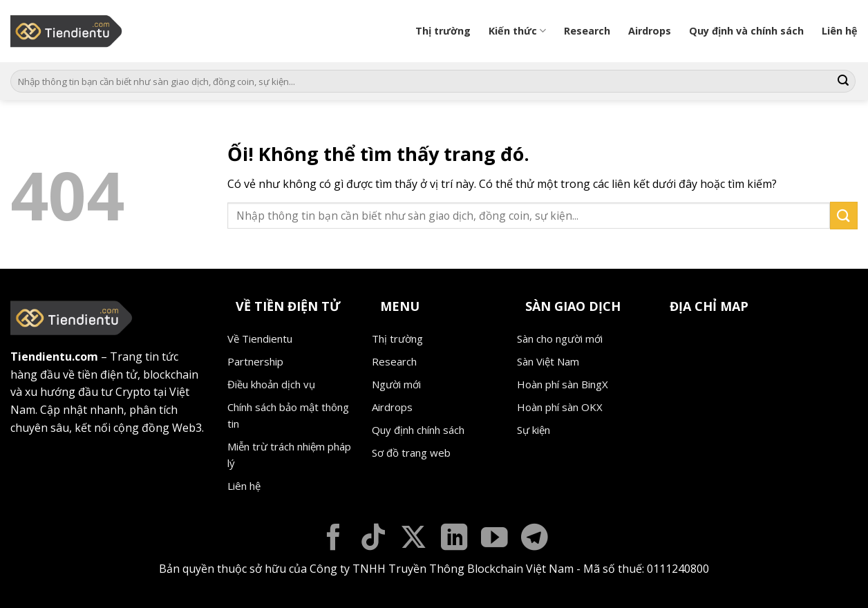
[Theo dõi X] (414, 539)
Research (587, 31)
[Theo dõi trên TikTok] (374, 539)
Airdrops (650, 31)
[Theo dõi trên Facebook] (333, 539)
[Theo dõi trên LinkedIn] (454, 539)
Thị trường (443, 31)
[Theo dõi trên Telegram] (535, 539)
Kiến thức (517, 31)
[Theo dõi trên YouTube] (494, 539)
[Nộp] (843, 82)
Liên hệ (840, 31)
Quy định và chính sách (746, 31)
